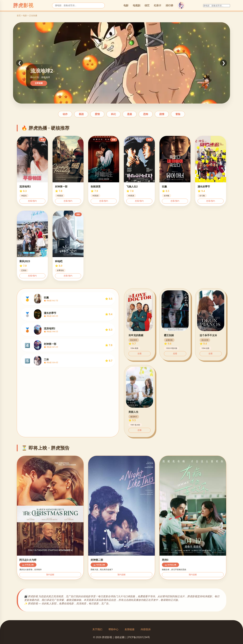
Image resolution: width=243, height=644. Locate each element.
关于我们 (97, 629)
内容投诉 (146, 629)
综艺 (147, 5)
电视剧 (137, 5)
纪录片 (158, 5)
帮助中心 (113, 629)
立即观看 (39, 83)
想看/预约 (32, 201)
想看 (140, 354)
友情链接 (130, 629)
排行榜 (169, 5)
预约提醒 (50, 575)
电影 (126, 5)
